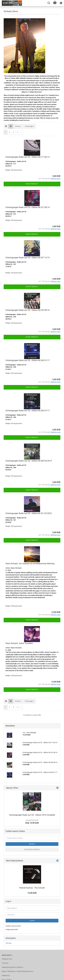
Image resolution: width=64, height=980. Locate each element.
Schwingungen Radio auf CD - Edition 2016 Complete (32, 815)
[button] (6, 126)
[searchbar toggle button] (49, 3)
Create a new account (13, 926)
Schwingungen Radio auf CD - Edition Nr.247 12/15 (28, 258)
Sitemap (8, 943)
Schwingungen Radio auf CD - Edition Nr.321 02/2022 (29, 513)
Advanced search (32, 850)
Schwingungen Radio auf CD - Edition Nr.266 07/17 (28, 411)
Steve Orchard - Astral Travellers (19, 643)
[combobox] (18, 126)
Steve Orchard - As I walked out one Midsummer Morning (30, 564)
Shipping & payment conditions (12, 967)
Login (32, 921)
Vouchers (5, 963)
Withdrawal (6, 976)
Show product (32, 184)
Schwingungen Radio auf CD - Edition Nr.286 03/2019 (29, 461)
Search (32, 844)
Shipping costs (7, 959)
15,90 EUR (32, 893)
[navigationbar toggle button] (61, 3)
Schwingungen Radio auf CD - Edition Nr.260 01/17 (28, 360)
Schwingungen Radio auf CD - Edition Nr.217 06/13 (28, 157)
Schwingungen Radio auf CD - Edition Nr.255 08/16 (28, 310)
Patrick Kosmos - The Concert (32, 888)
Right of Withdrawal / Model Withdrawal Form (17, 971)
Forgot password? (12, 929)
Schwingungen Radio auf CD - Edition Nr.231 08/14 (28, 207)
